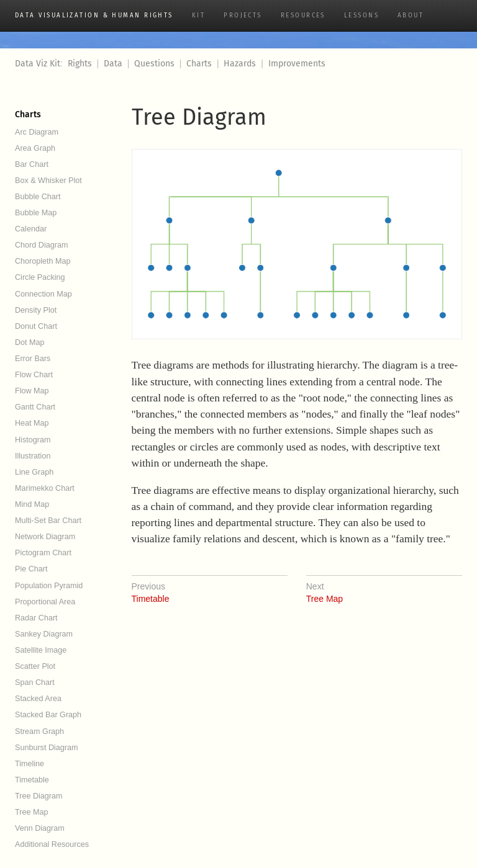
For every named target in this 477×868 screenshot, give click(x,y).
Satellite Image (41, 650)
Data (113, 64)
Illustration (33, 456)
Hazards (240, 64)
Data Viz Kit (38, 64)
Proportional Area (45, 602)
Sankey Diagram (44, 634)
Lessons (361, 16)
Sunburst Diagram (47, 748)
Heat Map (32, 423)
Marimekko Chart (45, 488)
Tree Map (31, 812)
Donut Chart (36, 326)
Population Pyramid (49, 586)
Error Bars (33, 359)
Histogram (33, 440)
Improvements (297, 64)
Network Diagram (45, 537)
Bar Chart (32, 164)
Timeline (30, 764)
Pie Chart (31, 569)
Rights (80, 64)
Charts (199, 64)
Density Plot (36, 310)
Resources (303, 16)
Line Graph (34, 472)
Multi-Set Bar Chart (48, 521)
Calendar (31, 229)
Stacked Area (38, 699)
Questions (154, 64)
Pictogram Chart (43, 553)
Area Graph (35, 148)
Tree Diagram (39, 796)
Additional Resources (52, 844)
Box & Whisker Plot (48, 181)
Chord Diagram (41, 245)
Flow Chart (34, 375)
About (411, 16)
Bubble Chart (38, 197)
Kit (198, 16)
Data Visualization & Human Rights (94, 16)
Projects (243, 16)
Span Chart (35, 682)
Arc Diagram (37, 132)
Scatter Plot (35, 666)
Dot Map (30, 342)
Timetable (32, 780)
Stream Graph (39, 732)
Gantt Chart (35, 407)
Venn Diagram (40, 828)
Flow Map (32, 391)
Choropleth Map (43, 261)
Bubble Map (36, 213)
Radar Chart (36, 618)
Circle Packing (40, 277)
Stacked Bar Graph (48, 715)
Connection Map (43, 294)
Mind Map (32, 504)
